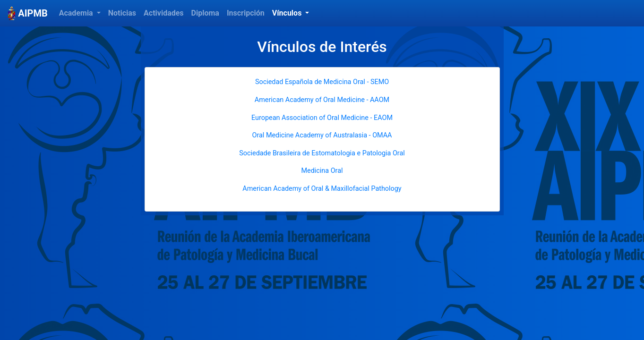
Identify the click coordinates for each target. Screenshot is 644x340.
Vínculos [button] (288, 13)
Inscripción (246, 13)
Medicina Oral (322, 171)
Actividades (164, 13)
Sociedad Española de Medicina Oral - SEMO (322, 82)
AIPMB (28, 13)
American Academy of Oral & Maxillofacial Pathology (322, 189)
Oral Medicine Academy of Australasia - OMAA (322, 135)
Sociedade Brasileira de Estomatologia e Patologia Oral (322, 153)
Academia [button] (77, 13)
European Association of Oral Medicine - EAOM (322, 118)
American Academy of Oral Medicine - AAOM (322, 100)
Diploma (205, 13)
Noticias (122, 13)
